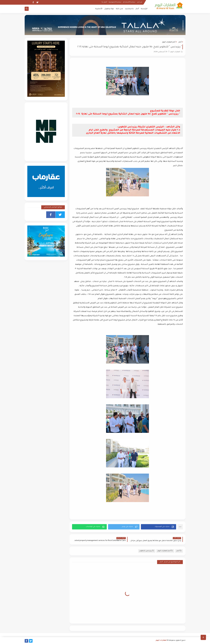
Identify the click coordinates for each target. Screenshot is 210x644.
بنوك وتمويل (109, 9)
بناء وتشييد (129, 9)
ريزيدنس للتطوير (147, 551)
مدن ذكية (119, 9)
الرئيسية (144, 9)
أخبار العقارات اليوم (169, 42)
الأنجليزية (99, 9)
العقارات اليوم (161, 640)
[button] (159, 527)
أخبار (137, 9)
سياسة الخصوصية (115, 2)
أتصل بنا (104, 2)
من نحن (140, 2)
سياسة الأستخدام (129, 2)
